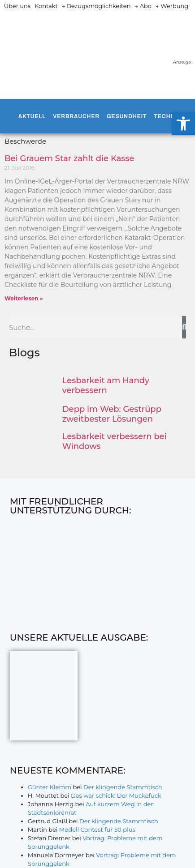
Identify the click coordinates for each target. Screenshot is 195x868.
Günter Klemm (50, 787)
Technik (168, 116)
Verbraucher (76, 116)
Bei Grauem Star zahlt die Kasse (69, 158)
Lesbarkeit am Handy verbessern (106, 385)
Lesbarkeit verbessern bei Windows (115, 441)
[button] (183, 124)
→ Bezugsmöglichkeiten (96, 6)
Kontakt (46, 6)
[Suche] (184, 327)
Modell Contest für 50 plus (97, 830)
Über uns (17, 6)
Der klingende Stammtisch (123, 787)
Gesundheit (127, 116)
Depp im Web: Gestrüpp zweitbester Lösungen (112, 414)
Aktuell (32, 116)
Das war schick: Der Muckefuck (116, 795)
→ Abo (143, 6)
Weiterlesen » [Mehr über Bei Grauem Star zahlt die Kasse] (24, 298)
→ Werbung (172, 6)
